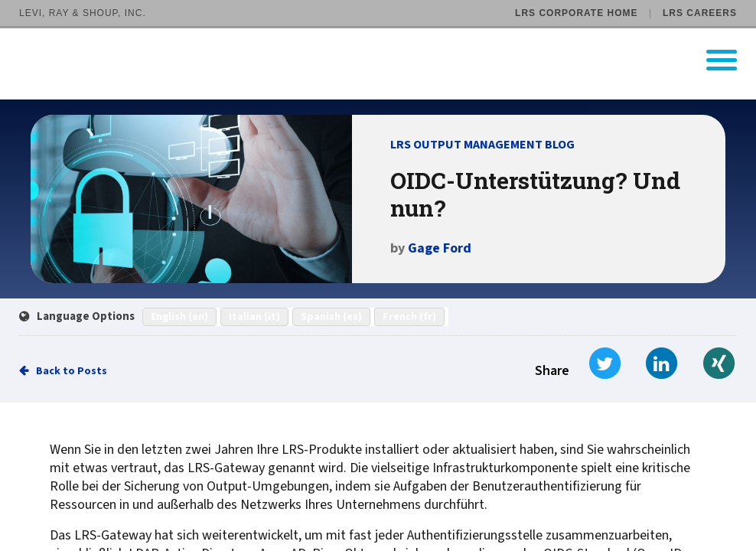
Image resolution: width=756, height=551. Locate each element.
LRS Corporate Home (576, 13)
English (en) (179, 317)
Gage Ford (440, 248)
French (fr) (409, 317)
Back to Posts (72, 371)
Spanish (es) (331, 317)
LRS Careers (700, 13)
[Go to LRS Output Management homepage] (388, 60)
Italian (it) (254, 317)
